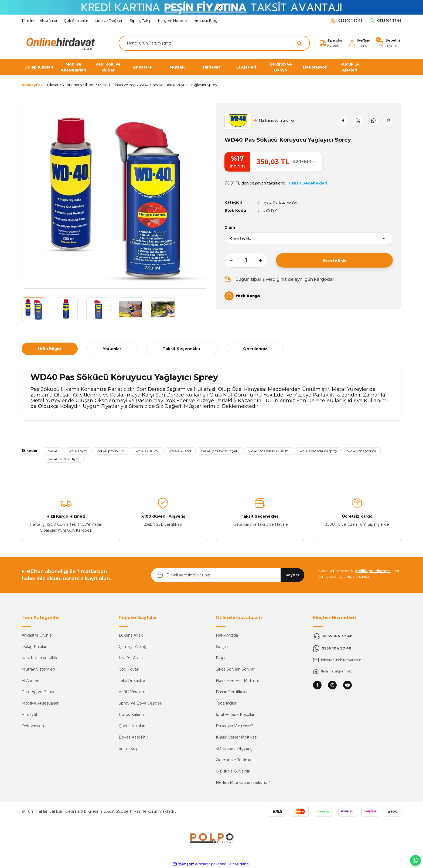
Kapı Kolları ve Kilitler (41, 658)
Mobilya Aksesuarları (40, 703)
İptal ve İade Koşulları (236, 715)
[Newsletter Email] (228, 575)
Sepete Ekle (334, 260)
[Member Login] (358, 43)
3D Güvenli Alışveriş (234, 749)
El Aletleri (30, 681)
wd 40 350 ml (180, 451)
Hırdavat (30, 715)
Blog (220, 658)
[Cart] (389, 43)
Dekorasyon (33, 726)
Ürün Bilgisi (50, 349)
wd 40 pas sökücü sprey (318, 451)
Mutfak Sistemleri (38, 669)
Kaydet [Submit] (292, 575)
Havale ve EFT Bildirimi (237, 681)
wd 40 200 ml (147, 451)
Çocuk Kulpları (132, 726)
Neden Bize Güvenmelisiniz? (243, 782)
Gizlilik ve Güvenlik (233, 771)
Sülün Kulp (129, 749)
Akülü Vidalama (133, 692)
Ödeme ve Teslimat (234, 760)
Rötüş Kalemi (131, 715)
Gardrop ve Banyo (39, 692)
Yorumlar (112, 349)
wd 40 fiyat (78, 451)
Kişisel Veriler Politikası (237, 737)
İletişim (223, 647)
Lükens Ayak (131, 635)
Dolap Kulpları (34, 647)
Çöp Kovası (129, 669)
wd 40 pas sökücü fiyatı (220, 451)
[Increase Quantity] (263, 260)
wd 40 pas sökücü (111, 451)
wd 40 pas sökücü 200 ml (269, 451)
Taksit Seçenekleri (182, 349)
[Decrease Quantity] (228, 260)
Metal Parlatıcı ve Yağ (284, 202)
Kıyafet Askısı (131, 658)
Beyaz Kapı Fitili (133, 737)
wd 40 (53, 451)
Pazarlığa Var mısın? (234, 726)
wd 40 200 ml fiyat (64, 459)
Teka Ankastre (132, 681)
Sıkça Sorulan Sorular (235, 669)
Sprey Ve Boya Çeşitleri (140, 703)
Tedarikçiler (226, 703)
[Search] (211, 43)
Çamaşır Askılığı (133, 647)
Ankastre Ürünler (37, 635)
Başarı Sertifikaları (232, 692)
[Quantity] (246, 260)
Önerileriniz (255, 349)
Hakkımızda (227, 635)
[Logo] (59, 43)
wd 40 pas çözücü (362, 451)
